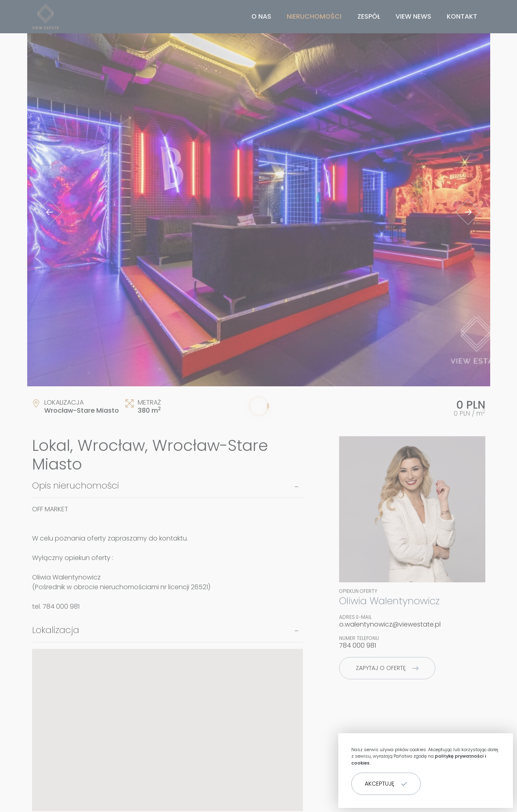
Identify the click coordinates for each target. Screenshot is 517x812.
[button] (386, 784)
